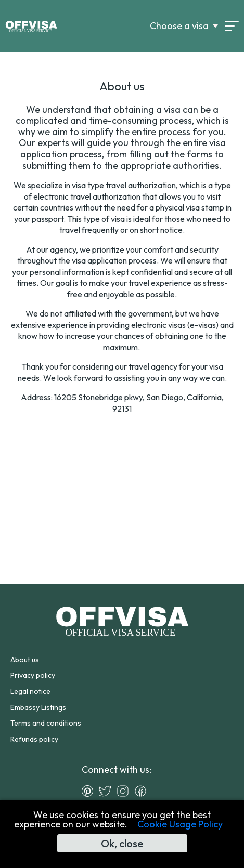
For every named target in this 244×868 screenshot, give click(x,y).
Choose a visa (179, 26)
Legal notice (30, 691)
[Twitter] (108, 791)
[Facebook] (143, 791)
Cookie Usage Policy (180, 824)
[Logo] (31, 26)
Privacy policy (33, 675)
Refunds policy (34, 739)
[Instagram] (125, 791)
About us (25, 660)
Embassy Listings (38, 707)
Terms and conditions (46, 723)
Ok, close (122, 843)
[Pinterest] (90, 791)
